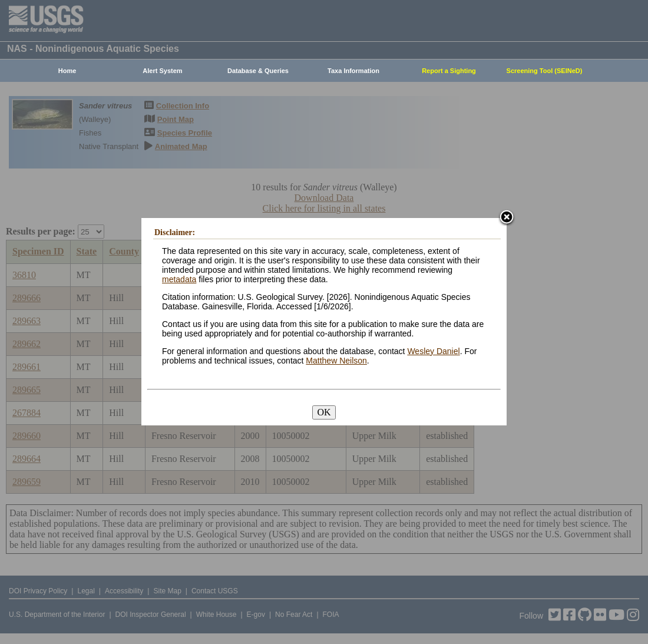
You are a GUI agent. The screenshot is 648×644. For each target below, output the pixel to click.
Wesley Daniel (433, 351)
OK (324, 412)
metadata (179, 279)
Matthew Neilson (336, 361)
